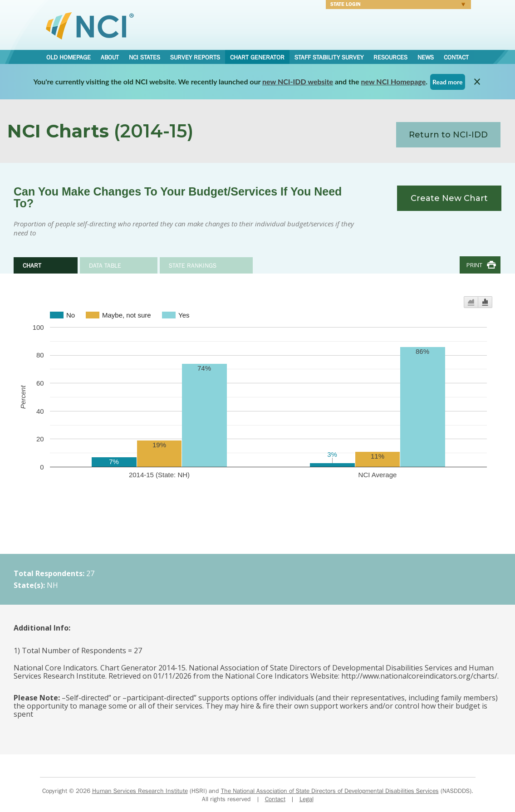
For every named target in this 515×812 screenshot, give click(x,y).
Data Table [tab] (105, 265)
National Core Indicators (90, 25)
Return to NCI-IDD (448, 135)
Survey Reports (195, 57)
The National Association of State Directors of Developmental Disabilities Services (330, 791)
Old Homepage (69, 57)
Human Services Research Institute (140, 791)
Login (395, 5)
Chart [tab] (32, 265)
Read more (448, 82)
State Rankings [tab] (193, 265)
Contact (456, 57)
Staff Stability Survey (329, 57)
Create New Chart (449, 198)
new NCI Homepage (394, 81)
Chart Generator (257, 57)
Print (474, 265)
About (110, 57)
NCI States (145, 57)
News (426, 57)
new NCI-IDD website (298, 81)
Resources (390, 57)
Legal (307, 799)
